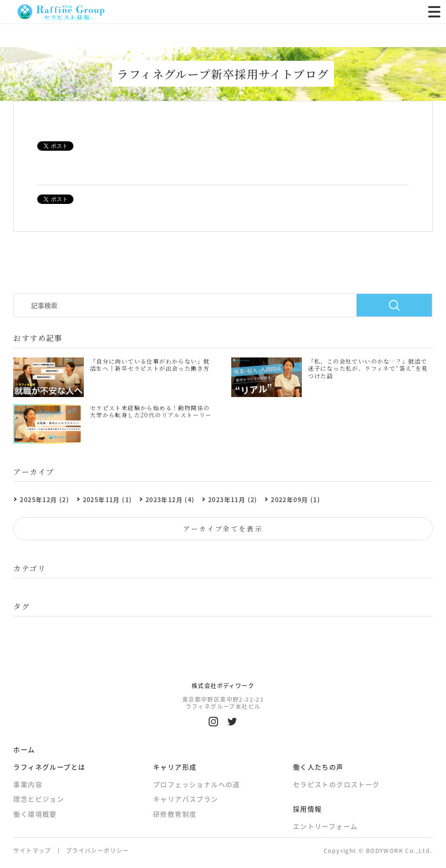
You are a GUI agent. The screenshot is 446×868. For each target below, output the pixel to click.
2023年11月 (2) (233, 499)
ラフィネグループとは (49, 767)
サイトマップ (32, 851)
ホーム (24, 749)
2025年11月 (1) (108, 499)
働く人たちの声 (318, 767)
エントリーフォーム (325, 826)
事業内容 (28, 784)
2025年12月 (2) (45, 499)
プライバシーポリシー (97, 851)
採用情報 (308, 809)
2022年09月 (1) (296, 499)
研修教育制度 (175, 814)
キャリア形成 (175, 767)
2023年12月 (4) (170, 499)
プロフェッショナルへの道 (197, 784)
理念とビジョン (39, 799)
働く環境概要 (35, 814)
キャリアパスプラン (186, 799)
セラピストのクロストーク (337, 784)
